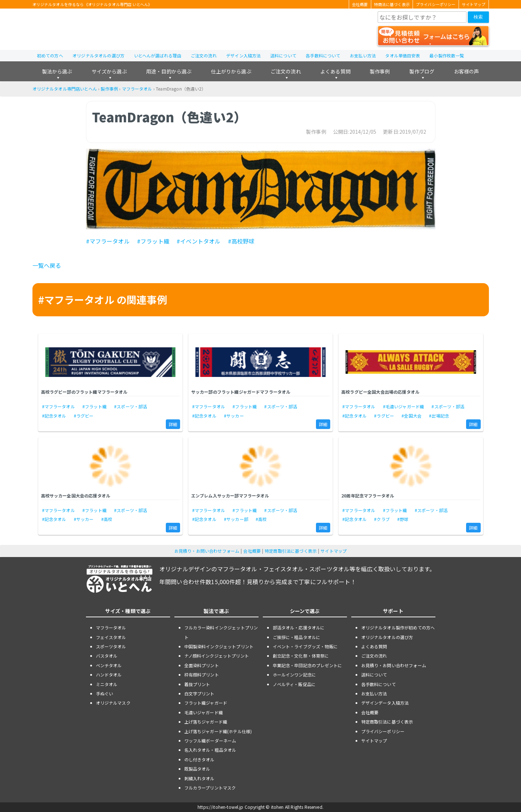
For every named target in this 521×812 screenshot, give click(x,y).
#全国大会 (412, 416)
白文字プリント (200, 693)
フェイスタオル (111, 637)
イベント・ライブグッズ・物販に (305, 646)
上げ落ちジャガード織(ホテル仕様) (218, 731)
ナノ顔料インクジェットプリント (217, 656)
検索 (478, 17)
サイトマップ (474, 4)
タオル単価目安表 (402, 55)
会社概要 (360, 4)
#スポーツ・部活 (131, 406)
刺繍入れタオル (200, 778)
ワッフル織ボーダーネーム (210, 740)
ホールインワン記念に (295, 675)
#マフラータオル (108, 241)
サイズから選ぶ (109, 71)
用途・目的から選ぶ (169, 71)
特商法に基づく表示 (392, 4)
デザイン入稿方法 (243, 55)
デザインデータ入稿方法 (385, 703)
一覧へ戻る (47, 265)
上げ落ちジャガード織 (206, 722)
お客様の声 (467, 71)
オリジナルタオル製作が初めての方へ (398, 627)
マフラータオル (137, 89)
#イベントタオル (198, 241)
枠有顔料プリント (202, 675)
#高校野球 (241, 241)
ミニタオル (107, 684)
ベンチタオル (109, 665)
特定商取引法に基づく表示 (291, 551)
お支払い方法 (363, 55)
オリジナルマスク (113, 703)
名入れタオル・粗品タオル (210, 750)
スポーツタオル (111, 646)
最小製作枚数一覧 (447, 55)
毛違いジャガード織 (204, 712)
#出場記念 (439, 416)
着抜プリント (197, 684)
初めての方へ (50, 55)
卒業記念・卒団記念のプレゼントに (308, 665)
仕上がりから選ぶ (231, 71)
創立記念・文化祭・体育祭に (301, 656)
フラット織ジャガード (206, 703)
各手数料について (323, 55)
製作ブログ (422, 71)
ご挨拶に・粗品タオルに (297, 637)
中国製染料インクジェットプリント (219, 646)
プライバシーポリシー (436, 4)
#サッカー (234, 416)
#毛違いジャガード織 (404, 406)
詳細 (173, 424)
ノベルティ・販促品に (294, 684)
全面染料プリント (202, 665)
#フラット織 (153, 241)
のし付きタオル (200, 759)
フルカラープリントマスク (210, 788)
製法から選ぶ (57, 71)
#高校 (107, 519)
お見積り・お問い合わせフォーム (207, 551)
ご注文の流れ (204, 55)
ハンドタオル (109, 675)
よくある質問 (335, 71)
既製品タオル (197, 769)
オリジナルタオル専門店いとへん (65, 89)
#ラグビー (84, 416)
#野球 (403, 519)
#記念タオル (54, 416)
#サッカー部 (236, 519)
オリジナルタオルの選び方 (98, 55)
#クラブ (382, 519)
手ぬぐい (105, 693)
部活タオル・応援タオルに (299, 627)
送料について (283, 55)
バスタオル (107, 656)
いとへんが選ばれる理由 (158, 55)
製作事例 (380, 71)
